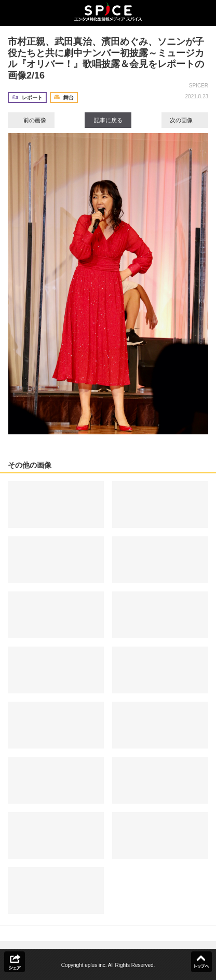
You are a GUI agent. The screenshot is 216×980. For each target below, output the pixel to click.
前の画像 (31, 120)
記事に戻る (108, 120)
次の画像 (185, 120)
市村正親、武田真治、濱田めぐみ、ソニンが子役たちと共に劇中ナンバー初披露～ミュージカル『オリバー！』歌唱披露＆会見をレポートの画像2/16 (106, 59)
